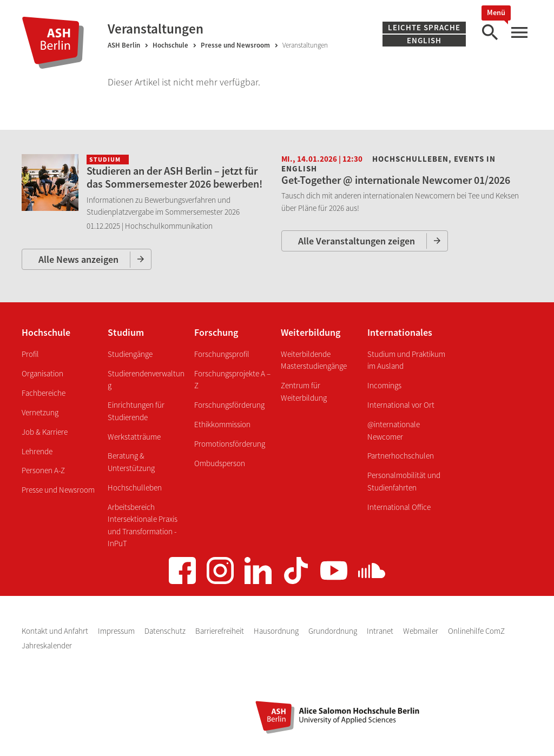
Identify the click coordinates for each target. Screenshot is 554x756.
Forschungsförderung (229, 405)
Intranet (381, 631)
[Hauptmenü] (519, 33)
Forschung (216, 332)
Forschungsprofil (222, 354)
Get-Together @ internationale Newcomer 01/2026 (396, 180)
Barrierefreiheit (220, 631)
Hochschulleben (135, 488)
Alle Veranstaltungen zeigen (357, 241)
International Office (399, 507)
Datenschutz (166, 631)
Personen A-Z (43, 470)
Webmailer (421, 631)
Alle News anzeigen (78, 259)
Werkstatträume (134, 437)
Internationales (400, 332)
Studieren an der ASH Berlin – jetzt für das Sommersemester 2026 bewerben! (174, 177)
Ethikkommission (222, 424)
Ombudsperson (220, 463)
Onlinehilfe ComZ (476, 631)
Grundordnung (334, 631)
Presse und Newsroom (235, 45)
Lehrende (37, 451)
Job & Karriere (45, 432)
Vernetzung (40, 412)
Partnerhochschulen (401, 456)
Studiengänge (130, 354)
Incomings (384, 385)
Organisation (42, 373)
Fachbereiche (44, 393)
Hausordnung (277, 631)
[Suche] (490, 33)
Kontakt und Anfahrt (56, 631)
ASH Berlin (124, 45)
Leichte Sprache (424, 27)
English (424, 40)
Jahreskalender (47, 645)
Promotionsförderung (230, 444)
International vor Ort (401, 405)
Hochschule (170, 45)
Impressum (117, 631)
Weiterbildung (311, 332)
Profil (30, 354)
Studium (126, 332)
